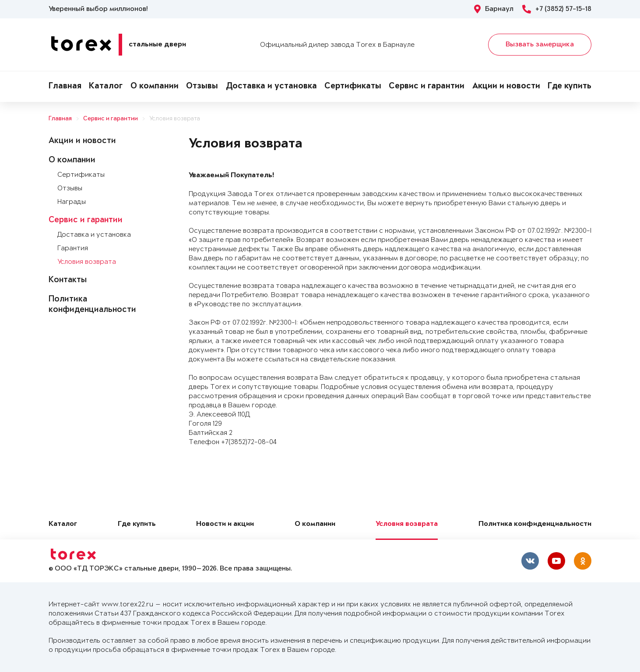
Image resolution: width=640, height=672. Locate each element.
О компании (155, 87)
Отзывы (202, 87)
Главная (65, 87)
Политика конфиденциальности (535, 524)
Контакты (68, 280)
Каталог (106, 87)
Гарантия (73, 248)
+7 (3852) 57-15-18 (557, 9)
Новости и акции (225, 524)
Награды (72, 202)
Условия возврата (175, 119)
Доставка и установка (271, 87)
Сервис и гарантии (427, 87)
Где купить (570, 87)
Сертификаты (353, 87)
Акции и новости (506, 87)
